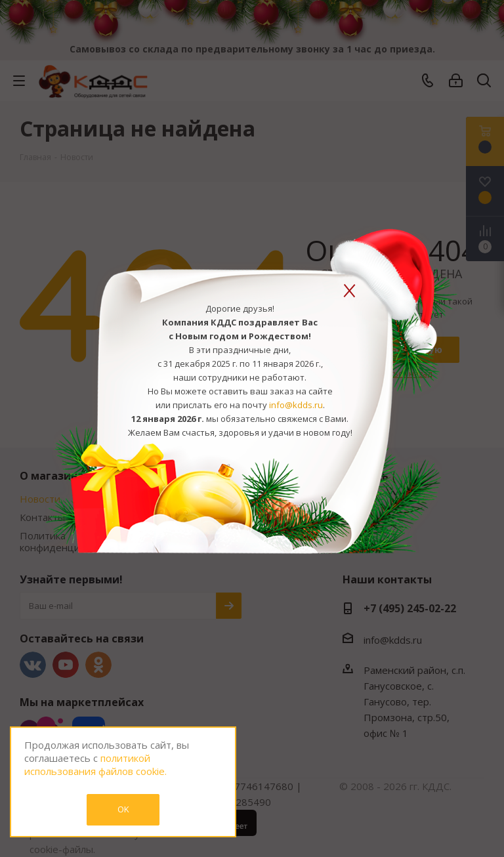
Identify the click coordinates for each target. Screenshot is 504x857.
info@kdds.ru (296, 405)
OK (123, 809)
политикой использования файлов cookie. (95, 764)
